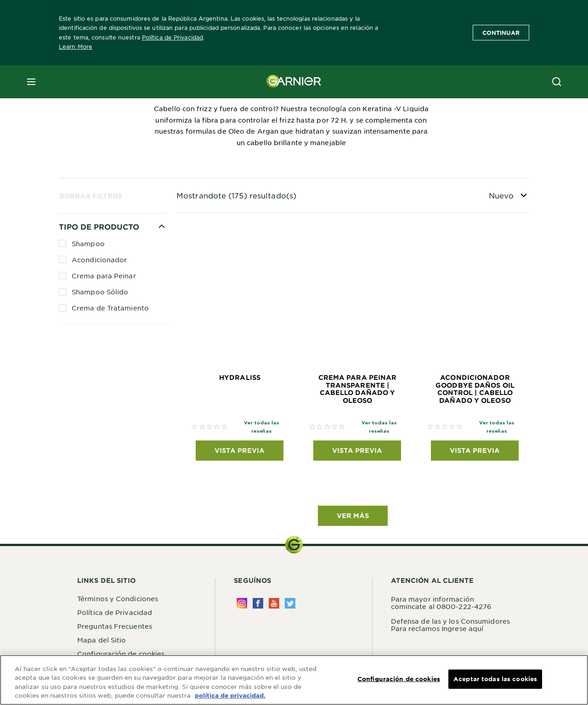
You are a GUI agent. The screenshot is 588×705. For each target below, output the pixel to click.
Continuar (501, 33)
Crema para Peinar (104, 276)
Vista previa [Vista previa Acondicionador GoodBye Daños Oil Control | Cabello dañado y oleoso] (475, 450)
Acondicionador (99, 259)
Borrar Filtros (91, 196)
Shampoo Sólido (100, 292)
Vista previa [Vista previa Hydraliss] (240, 450)
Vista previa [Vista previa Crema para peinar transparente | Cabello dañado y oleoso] (357, 450)
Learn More (76, 46)
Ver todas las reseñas (261, 426)
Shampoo (88, 243)
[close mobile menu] (31, 82)
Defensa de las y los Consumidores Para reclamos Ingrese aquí (450, 625)
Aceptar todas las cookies (495, 679)
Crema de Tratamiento (110, 308)
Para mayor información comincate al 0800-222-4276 (441, 603)
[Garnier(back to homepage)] (294, 82)
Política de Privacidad (172, 37)
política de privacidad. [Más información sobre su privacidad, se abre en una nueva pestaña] (230, 696)
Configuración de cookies (399, 679)
